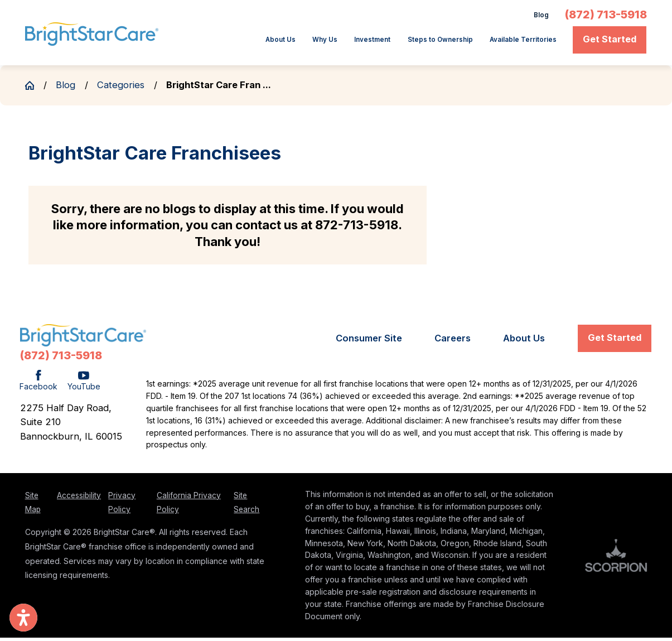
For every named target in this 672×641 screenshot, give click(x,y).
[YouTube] (84, 385)
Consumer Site (369, 342)
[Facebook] (38, 385)
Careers (453, 342)
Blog (539, 16)
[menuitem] (206, 44)
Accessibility (79, 499)
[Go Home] (34, 88)
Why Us (257, 43)
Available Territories (511, 43)
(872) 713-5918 (606, 17)
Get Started (610, 42)
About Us (202, 43)
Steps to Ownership (404, 43)
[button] (23, 618)
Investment (316, 43)
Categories (121, 88)
